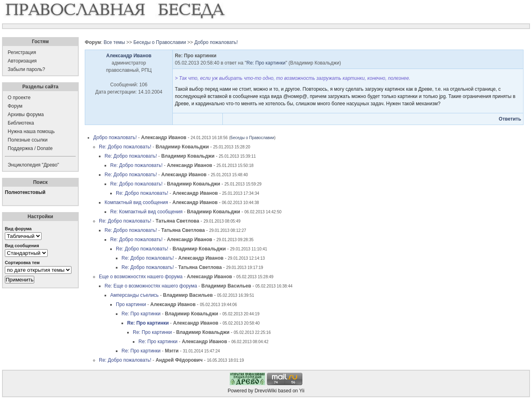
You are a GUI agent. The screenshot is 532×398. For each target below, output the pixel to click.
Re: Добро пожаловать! (125, 147)
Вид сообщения (22, 246)
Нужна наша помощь (31, 131)
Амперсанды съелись (134, 295)
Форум (15, 106)
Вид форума (18, 229)
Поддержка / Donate (30, 148)
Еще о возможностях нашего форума (141, 277)
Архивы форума (26, 115)
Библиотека (21, 123)
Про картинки (131, 304)
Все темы (114, 42)
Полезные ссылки (28, 140)
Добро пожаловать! (216, 42)
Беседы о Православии (159, 42)
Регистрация (22, 52)
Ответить (510, 119)
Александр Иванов (129, 56)
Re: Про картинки (266, 63)
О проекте (19, 98)
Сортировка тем (22, 263)
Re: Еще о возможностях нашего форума (151, 286)
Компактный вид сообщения (136, 202)
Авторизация (22, 61)
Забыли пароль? (26, 69)
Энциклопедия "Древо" (33, 165)
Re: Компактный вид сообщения (146, 212)
